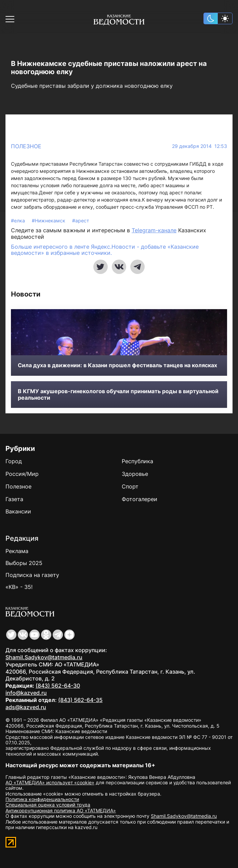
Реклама (17, 551)
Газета (14, 499)
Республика (137, 461)
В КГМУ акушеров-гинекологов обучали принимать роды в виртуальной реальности (118, 395)
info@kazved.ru (26, 693)
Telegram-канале (154, 230)
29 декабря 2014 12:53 (200, 146)
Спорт (130, 486)
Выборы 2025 (24, 563)
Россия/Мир (22, 474)
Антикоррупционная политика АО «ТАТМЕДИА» (61, 810)
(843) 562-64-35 (80, 700)
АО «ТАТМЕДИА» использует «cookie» (50, 782)
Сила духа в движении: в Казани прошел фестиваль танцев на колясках (117, 365)
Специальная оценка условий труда (48, 805)
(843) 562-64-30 (58, 686)
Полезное (26, 146)
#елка (19, 221)
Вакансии (18, 511)
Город (14, 461)
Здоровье (135, 474)
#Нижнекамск (49, 221)
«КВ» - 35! (19, 587)
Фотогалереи (140, 499)
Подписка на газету (32, 575)
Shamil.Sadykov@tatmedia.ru (44, 657)
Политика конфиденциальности (42, 799)
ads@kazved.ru (26, 707)
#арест (81, 221)
